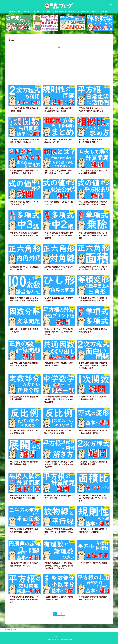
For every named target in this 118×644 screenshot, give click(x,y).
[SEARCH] (110, 3)
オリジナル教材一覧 (47, 11)
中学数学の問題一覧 (61, 11)
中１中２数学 (72, 11)
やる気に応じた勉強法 (16, 11)
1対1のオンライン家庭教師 (32, 11)
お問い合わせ (105, 11)
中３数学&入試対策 (84, 11)
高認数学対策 (95, 11)
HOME (8, 630)
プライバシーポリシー (60, 636)
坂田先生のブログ (55, 640)
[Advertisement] (59, 67)
